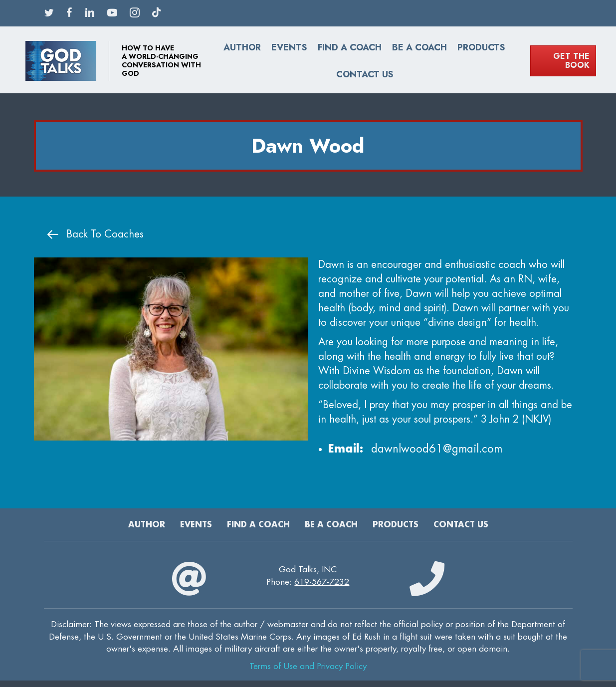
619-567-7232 (322, 582)
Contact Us (365, 74)
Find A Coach (350, 47)
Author (242, 47)
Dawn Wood (308, 146)
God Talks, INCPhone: (308, 576)
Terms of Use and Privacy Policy (308, 666)
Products (481, 47)
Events (289, 47)
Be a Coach (419, 47)
